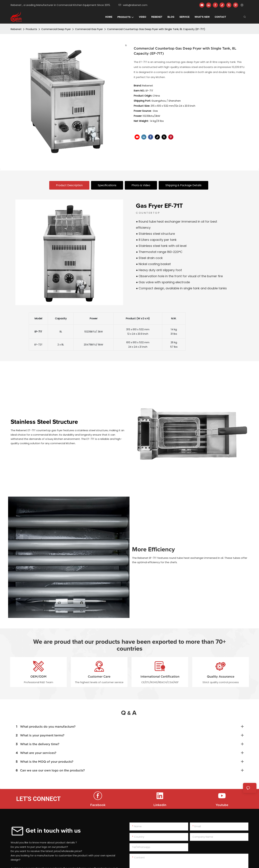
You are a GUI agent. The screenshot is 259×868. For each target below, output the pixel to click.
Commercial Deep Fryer (56, 29)
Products (31, 29)
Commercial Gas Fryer (89, 29)
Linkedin (160, 805)
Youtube (222, 805)
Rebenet (16, 29)
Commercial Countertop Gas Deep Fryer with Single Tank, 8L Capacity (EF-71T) (156, 29)
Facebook (98, 805)
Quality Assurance (221, 676)
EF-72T (38, 345)
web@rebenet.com (133, 5)
